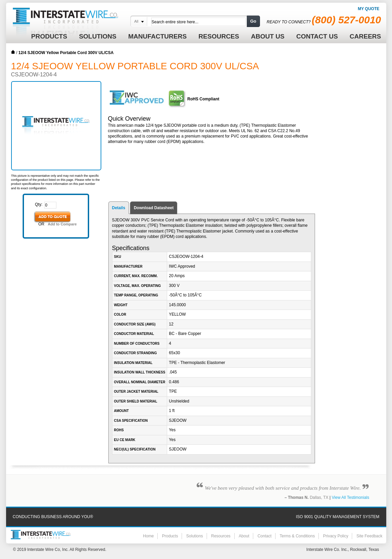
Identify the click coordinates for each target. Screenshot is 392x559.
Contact (265, 536)
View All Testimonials (351, 497)
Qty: (39, 204)
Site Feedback (370, 536)
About (244, 536)
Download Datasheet (154, 208)
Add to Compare (62, 224)
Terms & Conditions (297, 536)
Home (13, 52)
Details (119, 208)
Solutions (195, 536)
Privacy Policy (336, 536)
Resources (221, 536)
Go (253, 21)
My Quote (369, 9)
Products (170, 536)
